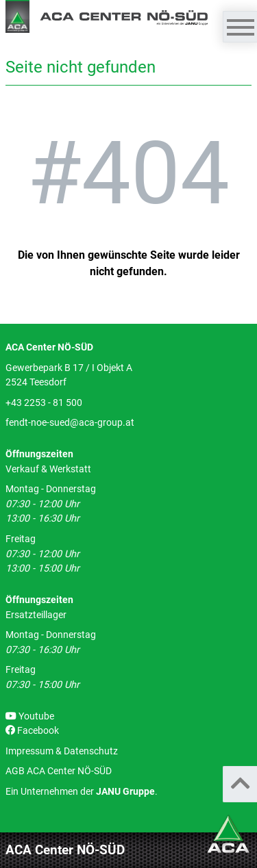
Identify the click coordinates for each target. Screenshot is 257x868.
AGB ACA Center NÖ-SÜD (59, 771)
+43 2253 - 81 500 (44, 403)
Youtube (30, 716)
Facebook (32, 731)
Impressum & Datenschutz (62, 751)
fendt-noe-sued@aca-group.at (70, 423)
